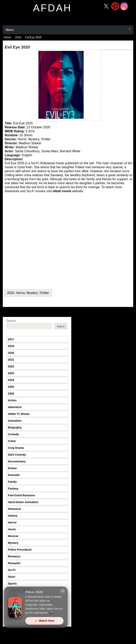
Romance (14, 556)
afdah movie (62, 191)
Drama (12, 468)
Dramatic (14, 475)
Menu (10, 30)
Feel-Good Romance (22, 495)
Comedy (13, 434)
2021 (11, 360)
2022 (11, 366)
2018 (11, 346)
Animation (15, 421)
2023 (11, 373)
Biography (15, 427)
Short (12, 577)
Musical (13, 536)
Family (12, 482)
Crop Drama (16, 448)
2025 (11, 387)
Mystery (32, 293)
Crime (12, 441)
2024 (11, 380)
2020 (18, 37)
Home (7, 37)
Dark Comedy (17, 455)
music (12, 529)
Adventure (15, 407)
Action (12, 400)
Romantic (14, 563)
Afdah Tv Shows (19, 414)
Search (11, 321)
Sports (12, 584)
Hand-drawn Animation (23, 502)
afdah (52, 8)
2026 (11, 394)
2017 (11, 339)
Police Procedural (20, 550)
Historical (14, 509)
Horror (20, 293)
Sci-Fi (12, 570)
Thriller (44, 293)
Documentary (17, 461)
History (13, 516)
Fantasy (13, 489)
